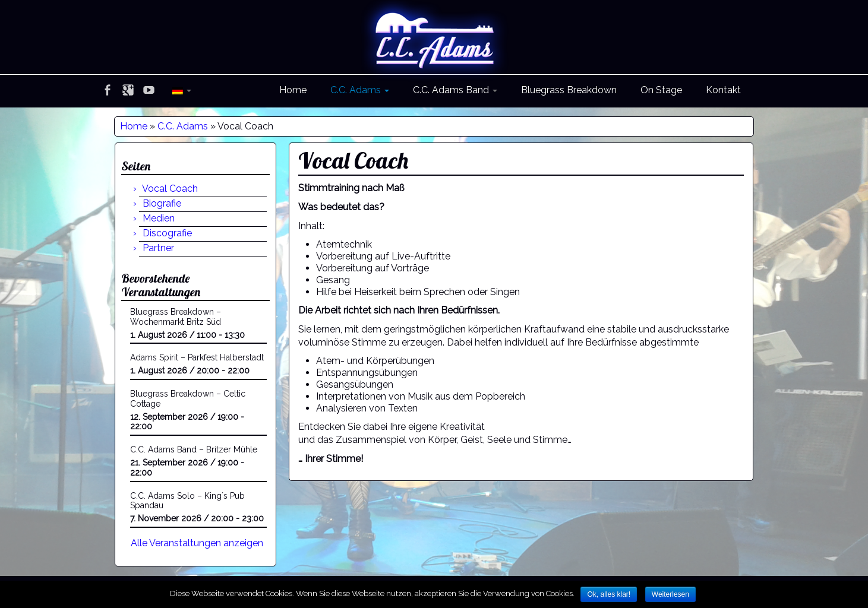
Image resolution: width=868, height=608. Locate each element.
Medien (159, 218)
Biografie (162, 203)
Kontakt (723, 90)
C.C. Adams (360, 90)
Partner (158, 248)
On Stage (661, 90)
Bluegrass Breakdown (569, 90)
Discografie (167, 233)
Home (293, 90)
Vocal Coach (170, 189)
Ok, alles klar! (609, 594)
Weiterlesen (670, 594)
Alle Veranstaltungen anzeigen (197, 543)
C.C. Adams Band (455, 90)
